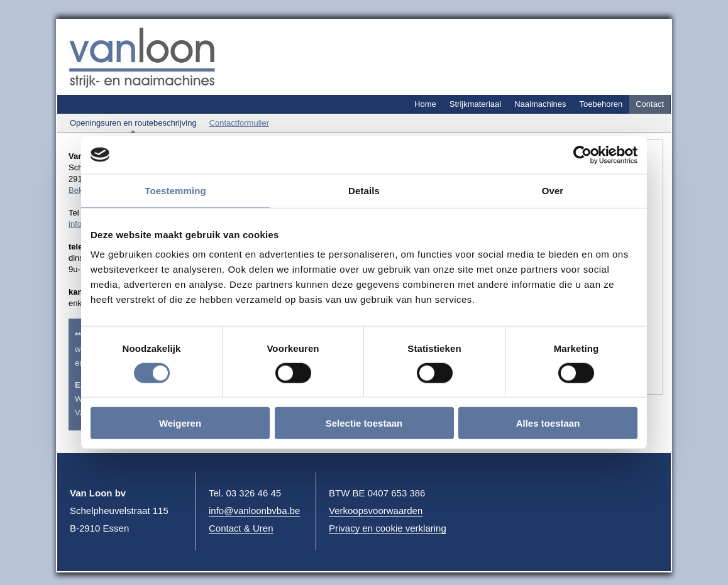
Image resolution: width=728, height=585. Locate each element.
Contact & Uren (241, 528)
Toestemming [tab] (175, 190)
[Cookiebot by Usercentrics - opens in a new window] (582, 155)
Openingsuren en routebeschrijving (133, 123)
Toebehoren (601, 104)
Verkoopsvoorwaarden (376, 511)
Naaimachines (540, 104)
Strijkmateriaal (475, 104)
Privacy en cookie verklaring (388, 528)
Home (425, 104)
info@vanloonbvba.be (254, 511)
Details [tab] (364, 190)
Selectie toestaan (364, 423)
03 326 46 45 (254, 493)
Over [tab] (553, 190)
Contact (650, 104)
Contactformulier (239, 123)
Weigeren (180, 423)
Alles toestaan (548, 423)
